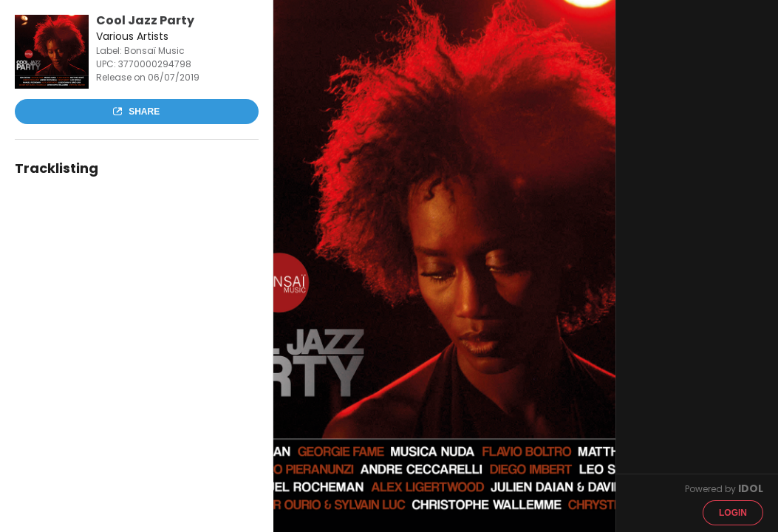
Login (733, 513)
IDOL (751, 488)
